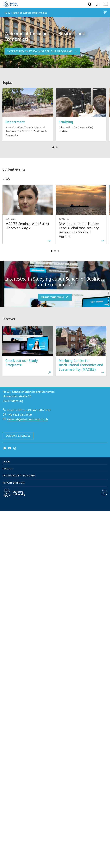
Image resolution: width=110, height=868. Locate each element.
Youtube (9, 448)
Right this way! (55, 297)
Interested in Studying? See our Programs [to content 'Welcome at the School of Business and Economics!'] (42, 51)
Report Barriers (14, 483)
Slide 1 (53, 147)
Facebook (5, 448)
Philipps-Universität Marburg (18, 495)
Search (97, 4)
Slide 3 (57, 147)
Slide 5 (58, 251)
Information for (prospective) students (81, 110)
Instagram (15, 448)
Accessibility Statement (19, 476)
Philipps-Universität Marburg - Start (12, 4)
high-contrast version (89, 4)
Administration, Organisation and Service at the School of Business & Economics (28, 112)
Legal (7, 461)
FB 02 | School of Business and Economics (105, 13)
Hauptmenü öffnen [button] (105, 4)
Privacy (8, 469)
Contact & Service (18, 436)
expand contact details (104, 493)
